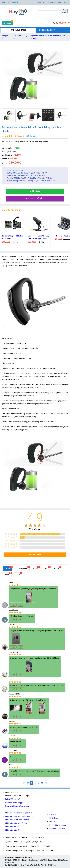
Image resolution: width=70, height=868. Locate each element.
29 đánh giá (19, 136)
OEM (15, 152)
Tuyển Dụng (54, 818)
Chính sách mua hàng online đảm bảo (19, 816)
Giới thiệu (53, 815)
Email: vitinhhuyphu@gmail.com (17, 806)
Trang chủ (5, 37)
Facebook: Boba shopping (15, 803)
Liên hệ (66, 2)
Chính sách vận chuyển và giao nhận (19, 813)
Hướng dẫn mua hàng (58, 825)
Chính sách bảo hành (13, 830)
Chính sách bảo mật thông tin (16, 823)
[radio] (26, 525)
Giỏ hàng (7, 23)
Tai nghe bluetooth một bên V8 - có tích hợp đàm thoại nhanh (47, 37)
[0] (28, 783)
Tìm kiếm (64, 11)
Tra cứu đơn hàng (54, 2)
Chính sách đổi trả (12, 827)
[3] (39, 783)
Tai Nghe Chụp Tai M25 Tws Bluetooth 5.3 (37, 237)
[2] (35, 783)
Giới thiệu (42, 2)
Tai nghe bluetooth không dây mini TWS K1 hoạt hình (11, 237)
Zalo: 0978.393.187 (12, 799)
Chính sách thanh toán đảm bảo (17, 820)
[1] (24, 783)
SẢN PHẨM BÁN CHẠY (47, 30)
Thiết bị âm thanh (17, 37)
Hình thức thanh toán (57, 828)
